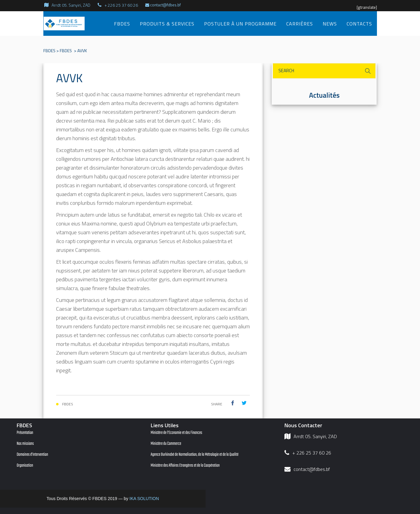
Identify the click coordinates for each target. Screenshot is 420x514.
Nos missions (25, 444)
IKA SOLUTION (144, 499)
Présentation (25, 433)
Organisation (25, 466)
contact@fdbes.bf (163, 5)
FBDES (49, 51)
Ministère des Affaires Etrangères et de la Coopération (185, 466)
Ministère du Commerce (166, 444)
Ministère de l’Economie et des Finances (176, 433)
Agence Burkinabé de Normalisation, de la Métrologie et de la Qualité (195, 455)
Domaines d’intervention (32, 455)
